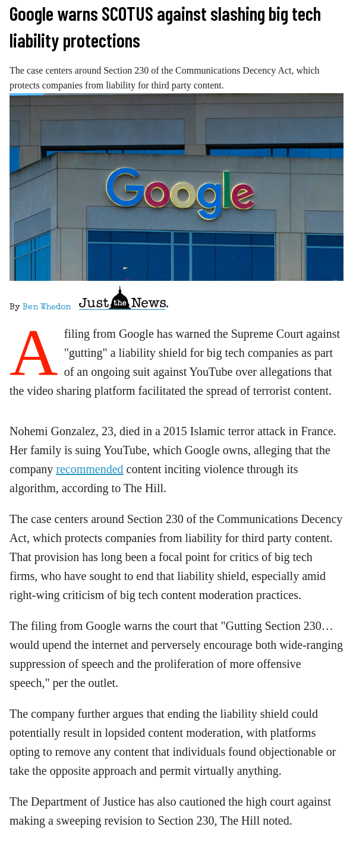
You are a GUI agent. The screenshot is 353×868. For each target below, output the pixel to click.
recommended (89, 469)
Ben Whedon (47, 308)
